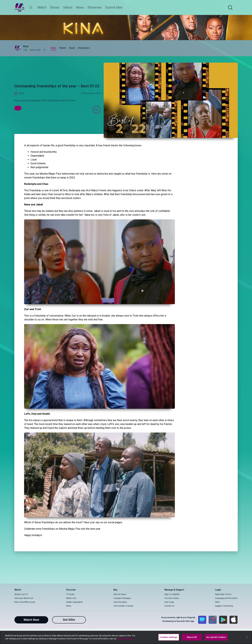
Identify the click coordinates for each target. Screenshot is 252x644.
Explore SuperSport (74, 602)
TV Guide (70, 594)
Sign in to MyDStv (172, 594)
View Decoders (120, 602)
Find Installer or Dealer (123, 606)
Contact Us (169, 606)
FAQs (217, 602)
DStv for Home (120, 594)
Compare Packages (122, 598)
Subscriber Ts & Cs (223, 594)
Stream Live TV (21, 594)
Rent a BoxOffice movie (25, 602)
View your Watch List (24, 598)
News (69, 606)
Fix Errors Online (172, 598)
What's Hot (71, 598)
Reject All (192, 637)
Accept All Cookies (216, 637)
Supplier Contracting (224, 606)
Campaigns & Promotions (226, 598)
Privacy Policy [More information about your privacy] (125, 639)
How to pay (169, 602)
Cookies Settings (169, 637)
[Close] (247, 637)
